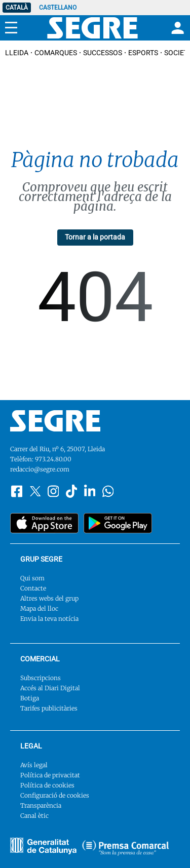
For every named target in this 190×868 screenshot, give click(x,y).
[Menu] (11, 28)
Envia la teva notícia (49, 619)
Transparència (41, 805)
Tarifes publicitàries (49, 708)
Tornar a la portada (95, 237)
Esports (143, 53)
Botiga (30, 698)
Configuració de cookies (55, 795)
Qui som (32, 578)
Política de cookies (47, 785)
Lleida (17, 53)
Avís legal (34, 765)
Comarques (56, 53)
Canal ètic (34, 816)
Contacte (33, 588)
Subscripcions (41, 678)
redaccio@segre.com (40, 469)
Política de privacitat (50, 775)
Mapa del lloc (39, 608)
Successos (103, 53)
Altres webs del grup (49, 598)
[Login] (176, 28)
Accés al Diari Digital (50, 688)
